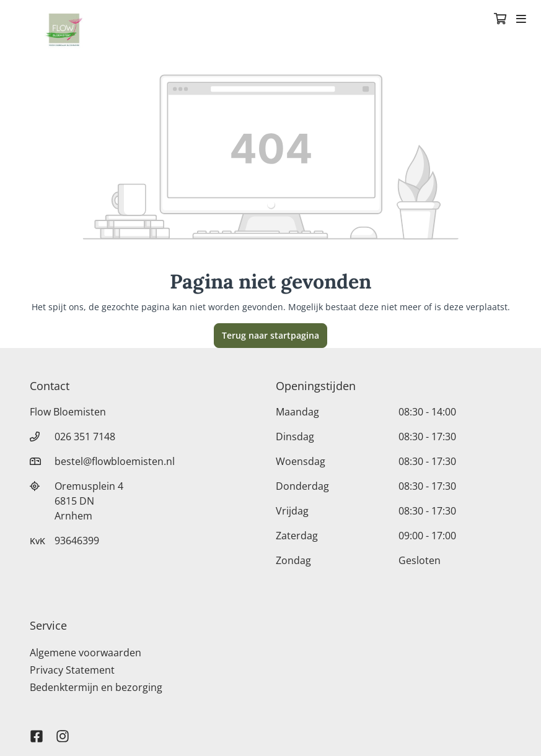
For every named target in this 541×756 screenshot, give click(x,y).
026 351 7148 (85, 437)
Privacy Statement (72, 670)
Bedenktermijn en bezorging (96, 687)
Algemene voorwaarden (86, 653)
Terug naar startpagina (270, 335)
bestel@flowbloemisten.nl (115, 461)
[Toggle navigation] (521, 20)
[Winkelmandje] (500, 20)
